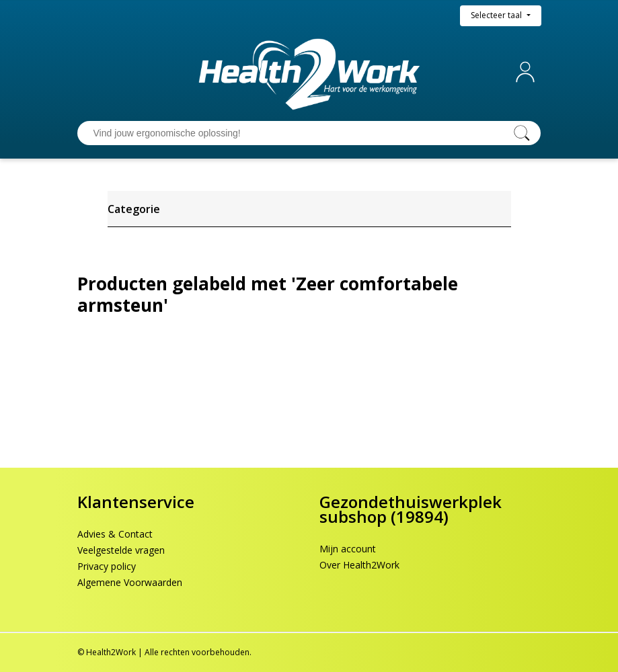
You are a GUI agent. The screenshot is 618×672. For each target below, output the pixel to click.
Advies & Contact (115, 534)
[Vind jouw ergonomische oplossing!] (296, 133)
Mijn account (528, 72)
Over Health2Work (359, 565)
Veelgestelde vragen (121, 550)
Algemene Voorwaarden (130, 582)
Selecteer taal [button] (497, 15)
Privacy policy (107, 566)
